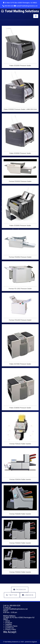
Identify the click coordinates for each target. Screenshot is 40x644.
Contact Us (10, 628)
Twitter (12, 595)
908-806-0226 (15, 606)
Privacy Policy (11, 629)
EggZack (34, 642)
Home (8, 621)
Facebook (20, 590)
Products (9, 623)
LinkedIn (28, 595)
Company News (11, 626)
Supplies (9, 624)
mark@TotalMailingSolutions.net (15, 609)
